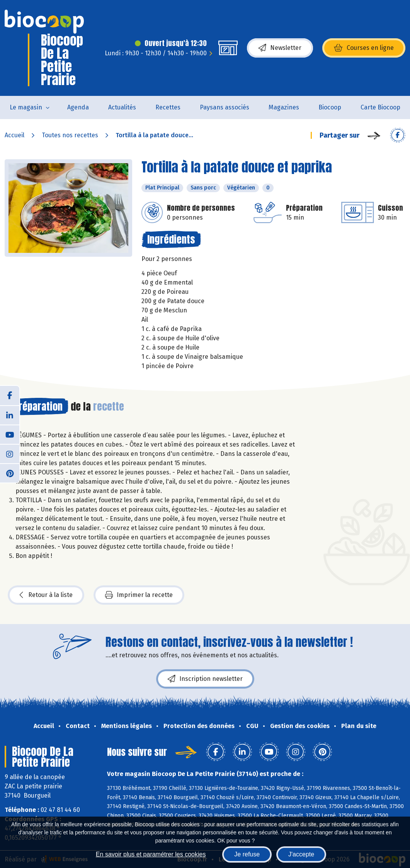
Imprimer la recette (139, 595)
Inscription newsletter (205, 679)
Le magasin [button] (26, 107)
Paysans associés (225, 107)
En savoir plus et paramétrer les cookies (151, 854)
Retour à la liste (46, 595)
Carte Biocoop (380, 107)
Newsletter (280, 48)
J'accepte (301, 854)
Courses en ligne (364, 48)
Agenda (78, 107)
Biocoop (330, 107)
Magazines (284, 107)
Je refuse (247, 854)
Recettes (168, 107)
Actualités (122, 107)
